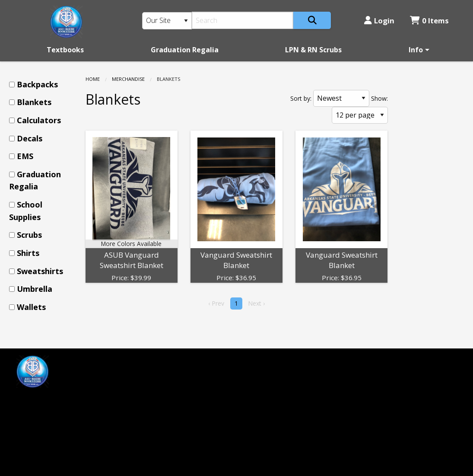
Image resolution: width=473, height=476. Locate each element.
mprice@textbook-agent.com (63, 422)
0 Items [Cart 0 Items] (429, 21)
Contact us (147, 404)
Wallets (31, 307)
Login (379, 21)
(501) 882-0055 (267, 375)
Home (93, 79)
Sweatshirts (40, 271)
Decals (30, 138)
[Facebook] (27, 401)
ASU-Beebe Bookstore (280, 361)
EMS (25, 156)
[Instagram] (46, 401)
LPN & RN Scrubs (313, 50)
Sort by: (301, 98)
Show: (379, 98)
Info (416, 50)
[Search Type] (167, 21)
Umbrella (35, 289)
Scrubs (29, 235)
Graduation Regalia (185, 50)
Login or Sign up (160, 390)
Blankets (34, 102)
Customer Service (158, 375)
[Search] (243, 20)
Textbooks (65, 50)
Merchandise (128, 79)
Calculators (39, 120)
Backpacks (37, 84)
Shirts (28, 253)
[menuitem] (65, 50)
